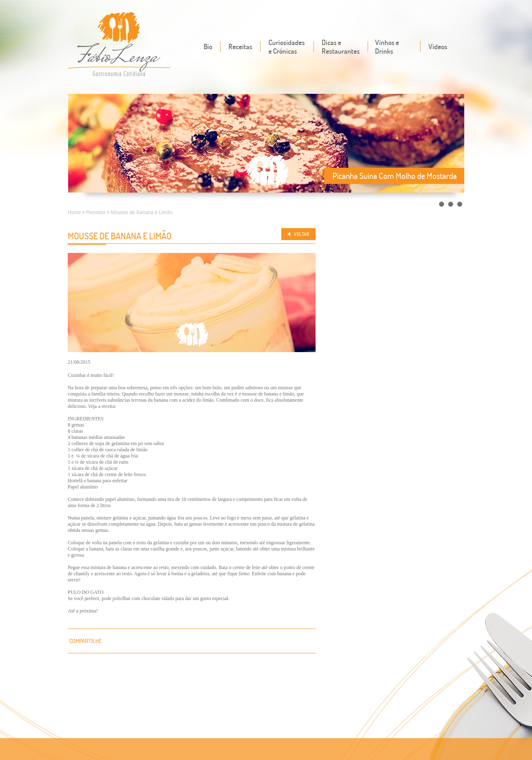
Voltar (302, 234)
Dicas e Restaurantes (341, 47)
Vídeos (438, 46)
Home (74, 212)
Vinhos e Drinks (387, 47)
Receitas (240, 46)
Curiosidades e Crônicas (287, 47)
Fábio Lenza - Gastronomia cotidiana (119, 45)
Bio (208, 46)
